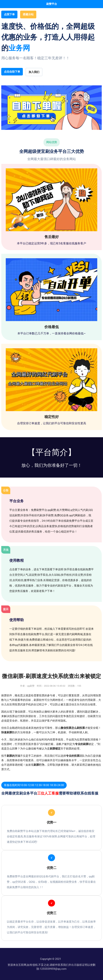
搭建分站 (28, 14)
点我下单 (9, 14)
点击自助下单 (12, 72)
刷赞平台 (52, 4)
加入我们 (34, 72)
